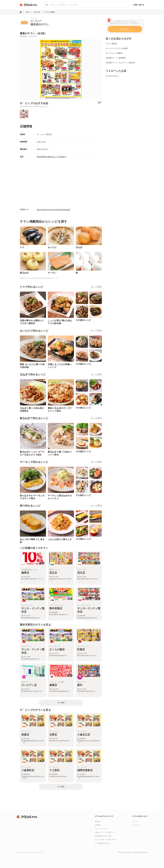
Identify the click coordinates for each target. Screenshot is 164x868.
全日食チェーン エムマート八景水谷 (120, 63)
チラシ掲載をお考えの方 (103, 843)
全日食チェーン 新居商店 (116, 58)
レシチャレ (136, 825)
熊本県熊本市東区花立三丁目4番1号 (52, 157)
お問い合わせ (139, 5)
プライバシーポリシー (102, 829)
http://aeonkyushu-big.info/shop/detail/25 (54, 210)
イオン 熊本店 (111, 44)
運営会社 (98, 821)
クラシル (135, 821)
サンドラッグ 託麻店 (114, 53)
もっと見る (96, 287)
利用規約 (98, 825)
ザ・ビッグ (36, 21)
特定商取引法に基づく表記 (103, 836)
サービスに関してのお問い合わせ (106, 840)
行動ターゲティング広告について (106, 832)
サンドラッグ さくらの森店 (117, 48)
